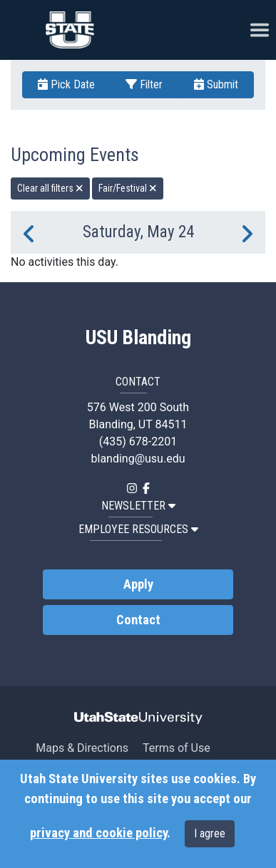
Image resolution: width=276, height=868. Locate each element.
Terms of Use (177, 748)
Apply (138, 584)
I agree (210, 833)
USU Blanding (138, 338)
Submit (216, 84)
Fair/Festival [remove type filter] (128, 188)
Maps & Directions (82, 748)
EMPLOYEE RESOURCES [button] (138, 529)
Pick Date (66, 84)
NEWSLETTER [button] (138, 506)
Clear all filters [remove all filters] (50, 188)
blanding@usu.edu (138, 459)
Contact (138, 620)
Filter (144, 84)
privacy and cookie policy (98, 833)
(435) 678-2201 (138, 441)
